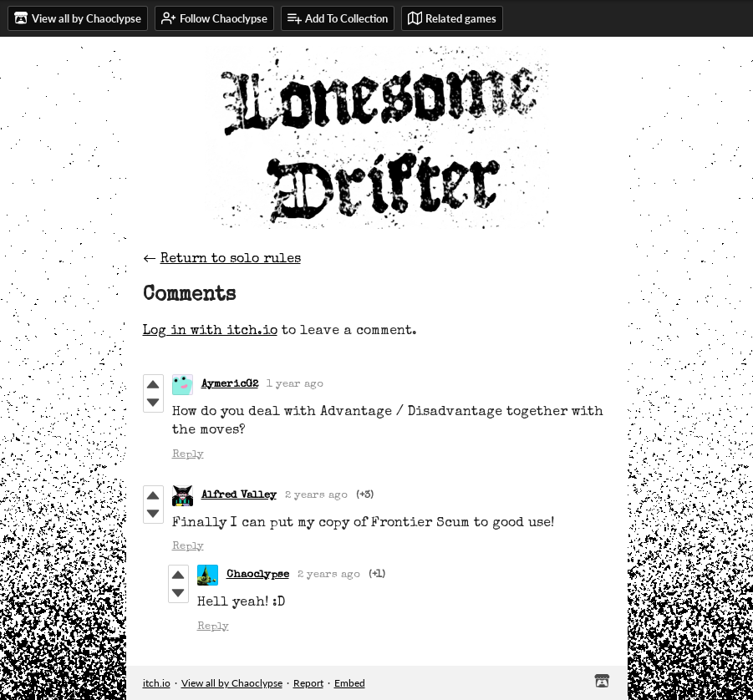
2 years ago (316, 496)
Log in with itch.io (210, 332)
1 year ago (295, 385)
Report (308, 683)
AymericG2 (230, 385)
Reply (188, 455)
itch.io (157, 683)
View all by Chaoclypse (232, 683)
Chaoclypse (258, 575)
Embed (350, 683)
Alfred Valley (239, 496)
